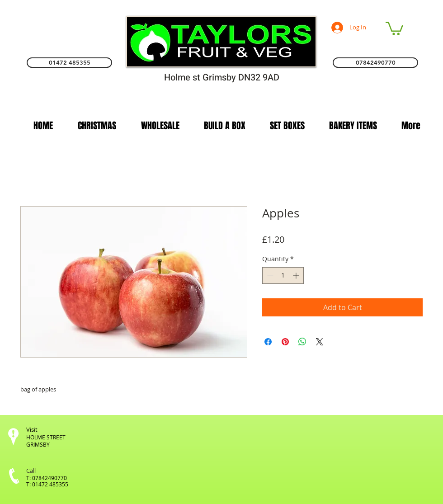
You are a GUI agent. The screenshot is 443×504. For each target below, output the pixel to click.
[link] (394, 28)
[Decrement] (269, 276)
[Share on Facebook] (268, 342)
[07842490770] (375, 63)
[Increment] (297, 276)
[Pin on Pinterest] (285, 342)
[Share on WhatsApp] (302, 342)
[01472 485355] (69, 63)
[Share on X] (320, 342)
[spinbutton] (283, 276)
